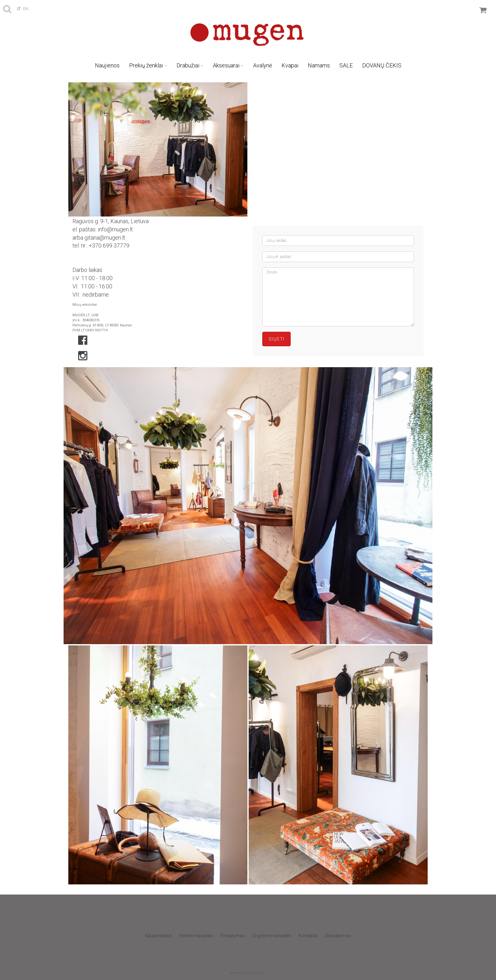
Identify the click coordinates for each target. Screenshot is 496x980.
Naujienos (107, 65)
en (26, 9)
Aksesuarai (228, 65)
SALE (346, 65)
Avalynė (263, 65)
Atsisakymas (338, 936)
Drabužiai (190, 65)
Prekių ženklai (148, 65)
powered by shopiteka (247, 973)
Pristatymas (233, 936)
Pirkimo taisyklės (196, 936)
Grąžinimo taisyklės (272, 936)
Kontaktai (308, 936)
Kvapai (290, 65)
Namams (319, 65)
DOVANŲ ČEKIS (382, 65)
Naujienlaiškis (158, 936)
